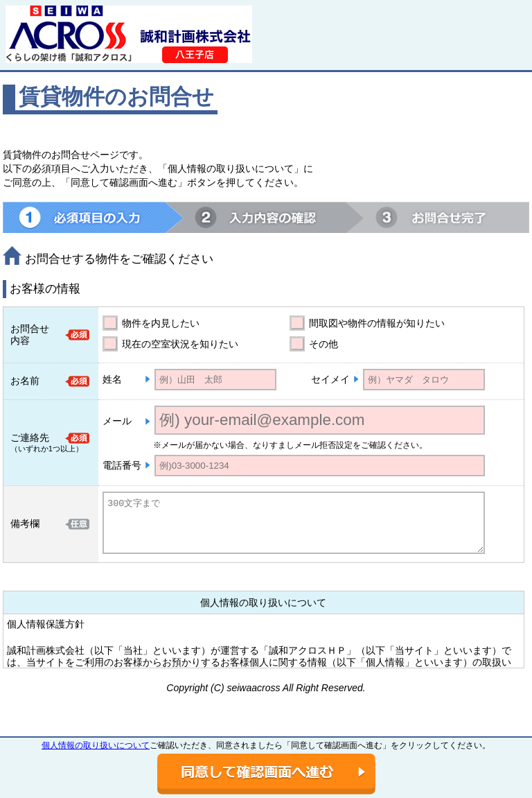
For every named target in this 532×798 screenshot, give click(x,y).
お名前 (25, 381)
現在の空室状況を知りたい (180, 344)
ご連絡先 (30, 437)
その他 (323, 344)
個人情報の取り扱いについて (96, 745)
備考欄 (25, 523)
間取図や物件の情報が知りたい (377, 323)
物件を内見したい (161, 323)
